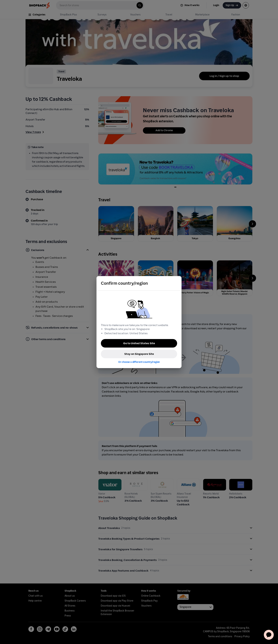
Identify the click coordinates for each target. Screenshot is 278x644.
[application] (269, 635)
